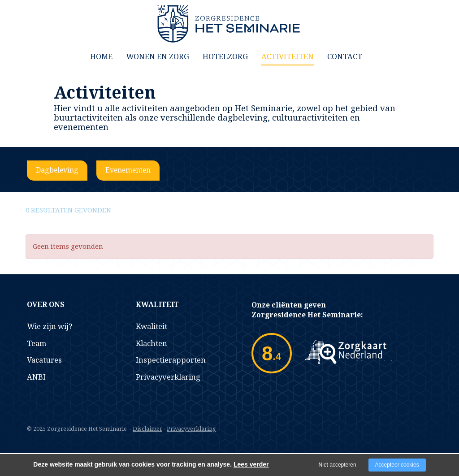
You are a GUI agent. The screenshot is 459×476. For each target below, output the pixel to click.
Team (37, 343)
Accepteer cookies (397, 465)
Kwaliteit (152, 326)
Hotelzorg (225, 56)
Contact (345, 56)
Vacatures (44, 360)
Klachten (152, 343)
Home (101, 56)
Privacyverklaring (168, 377)
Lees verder (251, 464)
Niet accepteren (338, 465)
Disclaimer (147, 428)
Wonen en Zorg (158, 56)
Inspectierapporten (171, 360)
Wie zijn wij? (50, 326)
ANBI (36, 377)
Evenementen (128, 170)
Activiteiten (288, 56)
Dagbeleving (57, 170)
